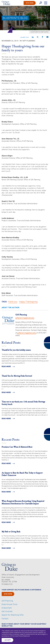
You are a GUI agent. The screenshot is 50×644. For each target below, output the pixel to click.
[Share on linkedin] (33, 37)
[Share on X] (38, 37)
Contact (5, 619)
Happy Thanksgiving (28, 302)
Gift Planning (7, 601)
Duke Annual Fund (9, 604)
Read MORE (6, 367)
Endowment (7, 608)
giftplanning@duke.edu (25, 318)
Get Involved (7, 611)
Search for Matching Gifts (13, 615)
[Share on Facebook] (42, 37)
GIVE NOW (30, 3)
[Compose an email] (47, 37)
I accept (7, 640)
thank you (13, 302)
